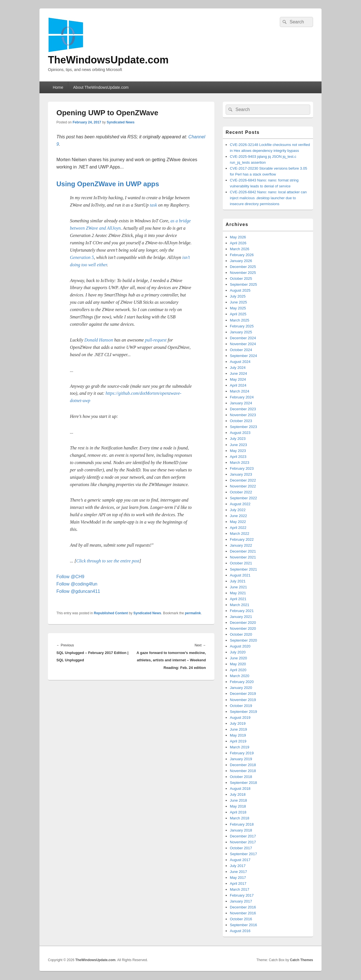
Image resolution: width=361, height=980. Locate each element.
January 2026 (241, 261)
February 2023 (242, 468)
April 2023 (238, 457)
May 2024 (238, 379)
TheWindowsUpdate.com (108, 60)
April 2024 (238, 385)
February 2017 (242, 895)
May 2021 (238, 593)
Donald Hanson (99, 340)
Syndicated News (121, 122)
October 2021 (241, 563)
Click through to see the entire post (108, 561)
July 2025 (238, 296)
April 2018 (238, 812)
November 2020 (243, 628)
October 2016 (241, 919)
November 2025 (243, 273)
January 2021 (241, 617)
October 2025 (241, 279)
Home (58, 87)
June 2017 (238, 872)
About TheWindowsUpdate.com (101, 87)
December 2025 (243, 267)
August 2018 (240, 789)
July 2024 (238, 368)
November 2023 (243, 415)
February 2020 (242, 682)
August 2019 (240, 718)
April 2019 (238, 741)
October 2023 (241, 421)
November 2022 (243, 486)
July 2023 (238, 439)
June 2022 (238, 516)
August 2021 (240, 575)
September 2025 (243, 284)
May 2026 (238, 237)
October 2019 (241, 706)
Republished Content (111, 613)
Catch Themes (301, 960)
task (153, 205)
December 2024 (243, 338)
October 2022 (241, 492)
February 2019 (242, 753)
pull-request (156, 340)
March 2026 (240, 249)
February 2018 (242, 824)
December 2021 (243, 551)
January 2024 (241, 403)
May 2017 (238, 878)
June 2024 (238, 373)
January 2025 (241, 332)
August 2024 (240, 362)
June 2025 (238, 302)
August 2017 (240, 860)
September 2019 (243, 712)
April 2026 (238, 243)
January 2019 (241, 759)
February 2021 (242, 611)
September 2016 (243, 925)
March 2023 (240, 463)
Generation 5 (82, 257)
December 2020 (243, 623)
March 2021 (240, 605)
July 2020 (238, 652)
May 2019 (238, 735)
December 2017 (243, 836)
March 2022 (240, 534)
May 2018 (238, 806)
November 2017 (243, 842)
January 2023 (241, 474)
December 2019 (243, 694)
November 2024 (243, 344)
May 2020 (238, 664)
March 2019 (240, 747)
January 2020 (241, 688)
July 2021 (238, 581)
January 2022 (241, 545)
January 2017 (241, 901)
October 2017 (241, 848)
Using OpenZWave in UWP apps (108, 184)
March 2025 (240, 320)
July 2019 (238, 723)
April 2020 (238, 670)
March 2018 (240, 818)
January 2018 (241, 830)
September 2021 (243, 569)
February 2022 (242, 539)
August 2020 (240, 646)
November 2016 (243, 913)
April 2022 (238, 528)
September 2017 (243, 854)
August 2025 (240, 290)
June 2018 (238, 800)
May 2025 (238, 308)
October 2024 (241, 350)
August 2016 (240, 931)
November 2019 (243, 700)
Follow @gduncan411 (78, 591)
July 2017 (238, 866)
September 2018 (243, 783)
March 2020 (240, 676)
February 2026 (242, 255)
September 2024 (243, 356)
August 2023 (240, 433)
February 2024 (242, 397)
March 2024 (240, 391)
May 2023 (238, 451)
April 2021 (238, 599)
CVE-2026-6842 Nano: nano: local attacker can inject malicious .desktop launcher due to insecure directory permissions (268, 198)
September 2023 (243, 427)
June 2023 (238, 445)
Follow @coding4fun (77, 584)
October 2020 (241, 634)
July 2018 (238, 794)
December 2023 (243, 409)
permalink (193, 613)
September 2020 (243, 640)
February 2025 (242, 326)
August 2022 (240, 504)
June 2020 (238, 658)
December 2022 (243, 480)
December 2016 (243, 907)
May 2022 (238, 522)
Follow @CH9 (70, 577)
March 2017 (240, 889)
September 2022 (243, 498)
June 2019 (238, 729)
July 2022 (238, 510)
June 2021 (238, 587)
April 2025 (238, 314)
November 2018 (243, 771)
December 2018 (243, 765)
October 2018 (241, 777)
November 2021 (243, 557)
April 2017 (238, 883)
